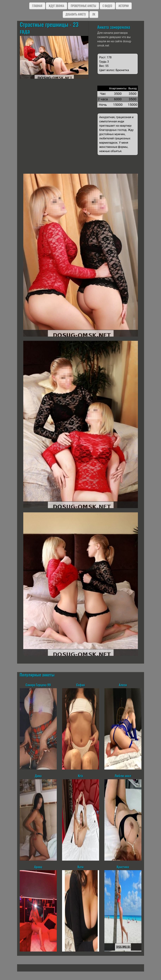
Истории (124, 6)
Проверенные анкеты (83, 6)
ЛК (94, 14)
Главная (37, 6)
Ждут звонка (56, 6)
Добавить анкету (76, 14)
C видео (107, 6)
